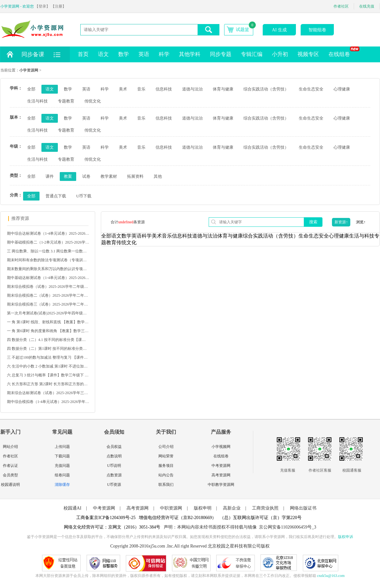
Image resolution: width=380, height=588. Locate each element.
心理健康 (342, 89)
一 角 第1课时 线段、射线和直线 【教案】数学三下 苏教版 (48, 322)
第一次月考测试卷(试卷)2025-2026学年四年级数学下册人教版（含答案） (48, 313)
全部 (31, 89)
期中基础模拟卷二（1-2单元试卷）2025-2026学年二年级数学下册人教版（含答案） (48, 242)
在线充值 (367, 6)
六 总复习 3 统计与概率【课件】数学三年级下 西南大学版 (48, 375)
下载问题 (62, 456)
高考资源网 (221, 475)
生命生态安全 (311, 89)
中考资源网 (221, 466)
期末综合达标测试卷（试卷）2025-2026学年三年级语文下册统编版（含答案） (48, 393)
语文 (103, 54)
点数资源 (114, 475)
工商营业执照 (265, 508)
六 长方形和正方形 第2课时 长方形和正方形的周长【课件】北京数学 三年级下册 (48, 384)
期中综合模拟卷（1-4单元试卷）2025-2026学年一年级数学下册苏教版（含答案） (48, 402)
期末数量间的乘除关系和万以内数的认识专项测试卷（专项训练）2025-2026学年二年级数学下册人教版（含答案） (48, 269)
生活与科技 (37, 101)
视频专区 (308, 54)
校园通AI (73, 508)
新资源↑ (341, 222)
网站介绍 (10, 447)
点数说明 (114, 456)
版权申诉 (346, 537)
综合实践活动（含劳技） (266, 89)
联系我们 (166, 485)
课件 (50, 176)
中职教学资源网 (221, 485)
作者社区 (341, 6)
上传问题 (62, 447)
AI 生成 (279, 30)
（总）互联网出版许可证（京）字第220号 (261, 518)
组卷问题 (62, 475)
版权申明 (203, 508)
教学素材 (109, 176)
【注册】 (58, 6)
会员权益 (114, 447)
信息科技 (164, 89)
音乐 (141, 89)
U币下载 (84, 196)
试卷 (86, 176)
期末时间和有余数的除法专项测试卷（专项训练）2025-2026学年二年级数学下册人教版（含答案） (48, 260)
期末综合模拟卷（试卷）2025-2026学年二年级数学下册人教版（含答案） (48, 287)
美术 (123, 89)
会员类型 (10, 475)
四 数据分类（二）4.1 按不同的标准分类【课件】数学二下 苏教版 (48, 340)
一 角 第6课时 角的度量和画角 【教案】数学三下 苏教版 (48, 331)
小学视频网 (221, 447)
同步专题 (221, 54)
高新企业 (232, 508)
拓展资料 (135, 176)
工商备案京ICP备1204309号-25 (106, 518)
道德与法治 (192, 89)
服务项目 (166, 466)
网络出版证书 (303, 508)
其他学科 (190, 54)
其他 (158, 176)
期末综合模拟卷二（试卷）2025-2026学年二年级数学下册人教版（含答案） (48, 295)
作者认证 (10, 466)
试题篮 (242, 30)
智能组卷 (317, 30)
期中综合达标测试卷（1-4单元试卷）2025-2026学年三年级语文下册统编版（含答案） (48, 233)
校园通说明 (10, 485)
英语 (144, 54)
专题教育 (66, 101)
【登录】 (42, 6)
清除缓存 (62, 485)
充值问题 (62, 466)
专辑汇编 (252, 54)
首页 (83, 54)
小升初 (280, 54)
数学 (124, 54)
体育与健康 (223, 89)
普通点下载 (56, 196)
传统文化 (93, 101)
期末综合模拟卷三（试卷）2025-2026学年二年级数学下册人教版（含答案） (48, 304)
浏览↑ (361, 222)
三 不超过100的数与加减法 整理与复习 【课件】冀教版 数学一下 (48, 357)
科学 (164, 54)
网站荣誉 (166, 456)
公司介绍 (166, 447)
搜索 (313, 222)
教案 (68, 176)
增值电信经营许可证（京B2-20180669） (178, 518)
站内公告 (166, 475)
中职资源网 (171, 508)
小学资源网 (29, 70)
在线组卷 (342, 52)
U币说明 (114, 466)
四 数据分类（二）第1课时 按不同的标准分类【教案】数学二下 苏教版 (48, 349)
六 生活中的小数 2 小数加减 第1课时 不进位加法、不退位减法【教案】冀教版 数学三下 (48, 366)
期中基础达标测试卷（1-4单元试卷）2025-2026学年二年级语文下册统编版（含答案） (48, 278)
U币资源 (114, 485)
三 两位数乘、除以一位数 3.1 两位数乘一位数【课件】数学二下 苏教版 (48, 251)
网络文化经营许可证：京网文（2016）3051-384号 (112, 527)
